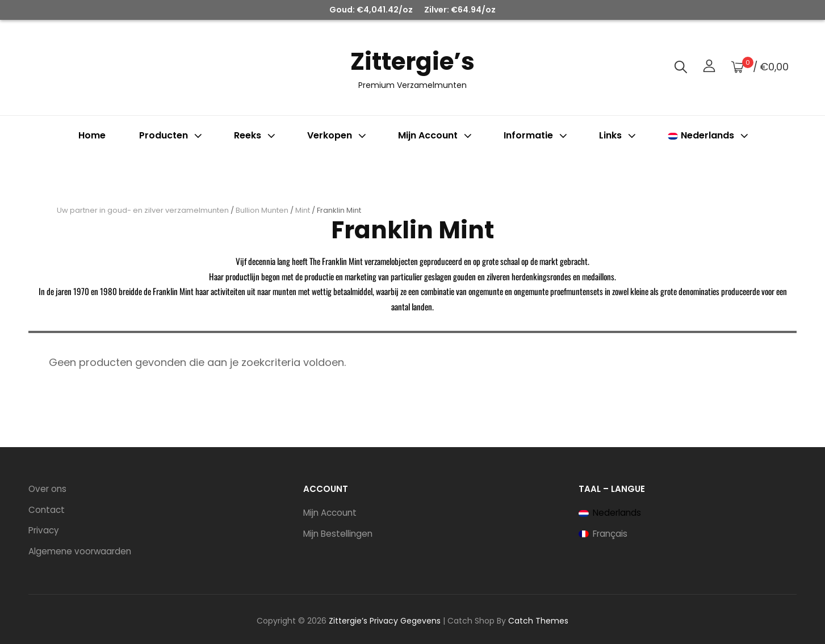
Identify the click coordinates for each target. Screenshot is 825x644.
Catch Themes (538, 621)
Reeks (256, 135)
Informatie (537, 135)
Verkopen (338, 135)
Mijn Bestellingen (338, 534)
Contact (47, 510)
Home (92, 135)
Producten (172, 135)
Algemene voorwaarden (80, 551)
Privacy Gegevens (405, 621)
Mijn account (436, 135)
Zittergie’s (412, 62)
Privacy (44, 530)
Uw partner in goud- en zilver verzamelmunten (143, 210)
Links (619, 135)
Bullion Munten (262, 210)
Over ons (47, 489)
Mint (303, 210)
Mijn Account (330, 513)
